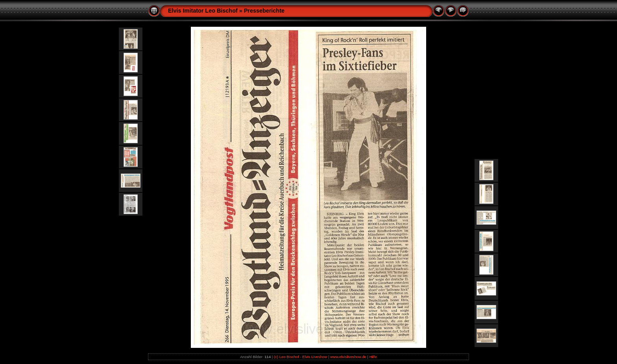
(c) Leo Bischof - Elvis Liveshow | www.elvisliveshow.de (320, 357)
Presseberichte (264, 11)
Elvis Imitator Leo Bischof (203, 11)
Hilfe (373, 357)
